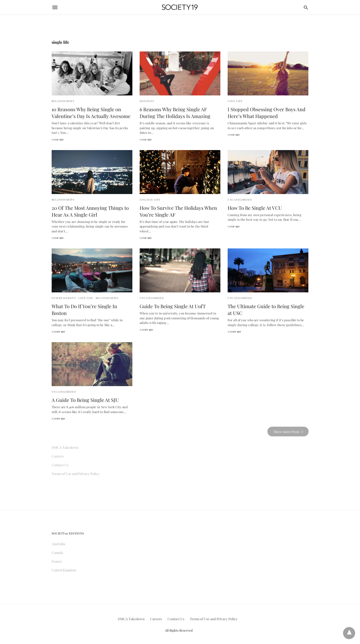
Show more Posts (286, 432)
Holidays (147, 101)
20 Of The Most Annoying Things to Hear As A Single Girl (90, 211)
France (57, 561)
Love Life (235, 101)
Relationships (63, 101)
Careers (58, 456)
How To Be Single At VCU (255, 208)
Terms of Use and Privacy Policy (76, 474)
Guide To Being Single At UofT (173, 306)
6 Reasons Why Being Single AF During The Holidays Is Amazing (175, 113)
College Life (150, 200)
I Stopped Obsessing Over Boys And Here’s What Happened (267, 113)
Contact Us (60, 465)
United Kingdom (64, 570)
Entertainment (64, 298)
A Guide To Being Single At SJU (85, 400)
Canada (57, 553)
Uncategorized (240, 200)
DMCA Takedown (65, 447)
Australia (58, 544)
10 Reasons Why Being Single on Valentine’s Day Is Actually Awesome (91, 113)
